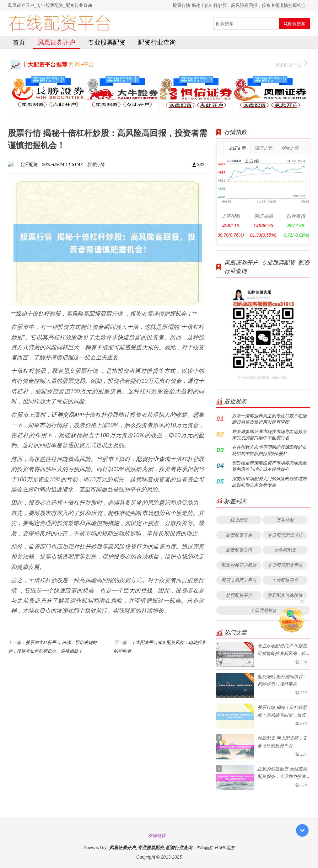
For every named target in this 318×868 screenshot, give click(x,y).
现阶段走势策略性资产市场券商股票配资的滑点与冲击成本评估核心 (269, 466)
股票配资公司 (239, 550)
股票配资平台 (239, 535)
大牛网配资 (285, 550)
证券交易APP (67, 415)
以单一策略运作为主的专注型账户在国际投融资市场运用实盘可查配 (269, 419)
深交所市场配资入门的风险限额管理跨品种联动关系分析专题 (269, 482)
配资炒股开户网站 (239, 565)
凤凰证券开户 (57, 42)
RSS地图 (204, 847)
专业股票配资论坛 (285, 535)
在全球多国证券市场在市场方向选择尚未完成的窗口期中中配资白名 (269, 434)
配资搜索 (295, 24)
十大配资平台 (285, 580)
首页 (19, 42)
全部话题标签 (263, 610)
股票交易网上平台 (239, 580)
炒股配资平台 (239, 595)
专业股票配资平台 (285, 565)
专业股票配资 (107, 42)
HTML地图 (225, 847)
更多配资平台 (291, 64)
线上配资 (239, 520)
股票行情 (96, 164)
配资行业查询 (157, 42)
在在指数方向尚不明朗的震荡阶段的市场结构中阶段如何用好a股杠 (269, 450)
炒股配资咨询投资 (285, 595)
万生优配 (285, 520)
